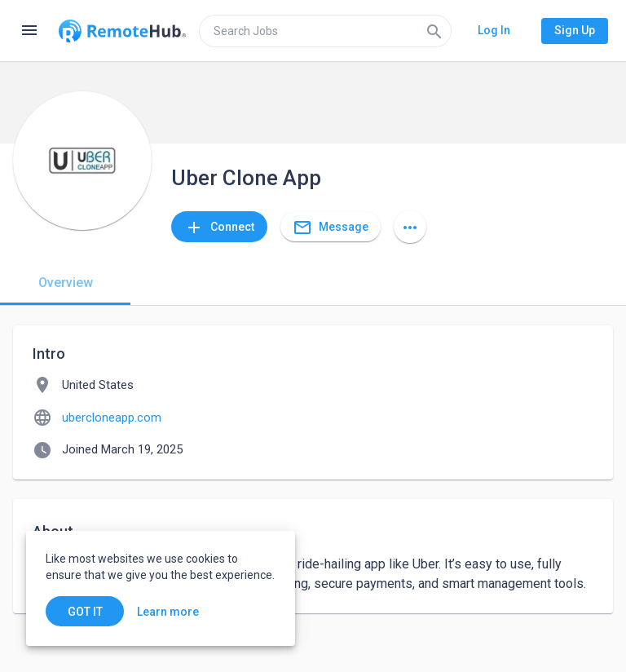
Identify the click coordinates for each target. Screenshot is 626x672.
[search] (325, 31)
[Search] (434, 31)
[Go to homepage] (122, 31)
